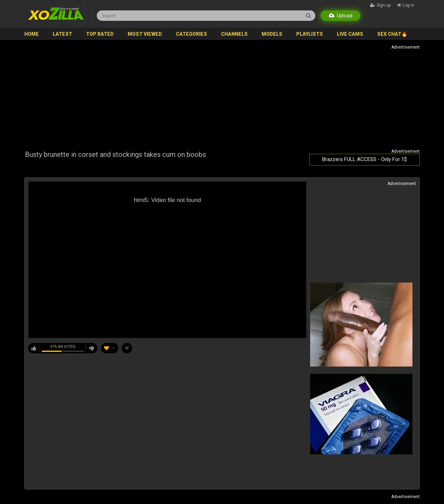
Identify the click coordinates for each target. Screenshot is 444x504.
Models (272, 34)
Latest (62, 34)
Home (32, 34)
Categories (191, 34)
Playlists (310, 34)
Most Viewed (145, 34)
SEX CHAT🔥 (392, 34)
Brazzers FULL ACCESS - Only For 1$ (365, 159)
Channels (234, 34)
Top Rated (100, 34)
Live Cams (350, 34)
